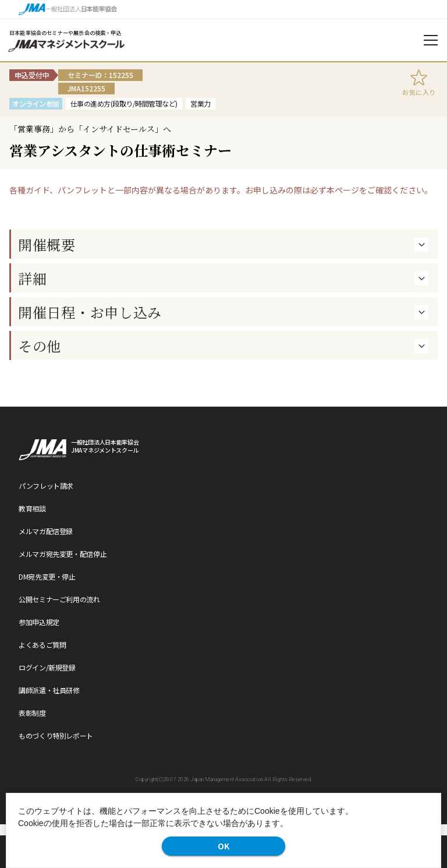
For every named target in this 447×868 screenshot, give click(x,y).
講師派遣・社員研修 (49, 690)
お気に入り (419, 92)
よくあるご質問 (42, 645)
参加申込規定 (39, 622)
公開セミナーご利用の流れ (59, 599)
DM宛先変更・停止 (47, 576)
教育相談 (32, 508)
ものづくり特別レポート (56, 735)
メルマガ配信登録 (46, 531)
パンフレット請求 (46, 486)
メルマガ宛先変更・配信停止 (63, 554)
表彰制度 (32, 713)
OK (223, 846)
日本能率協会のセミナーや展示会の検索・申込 (65, 33)
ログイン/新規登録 (47, 667)
